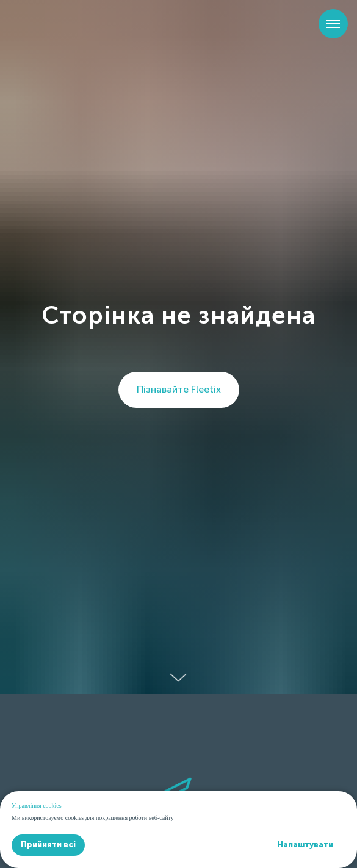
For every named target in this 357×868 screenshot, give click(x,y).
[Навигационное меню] (333, 24)
